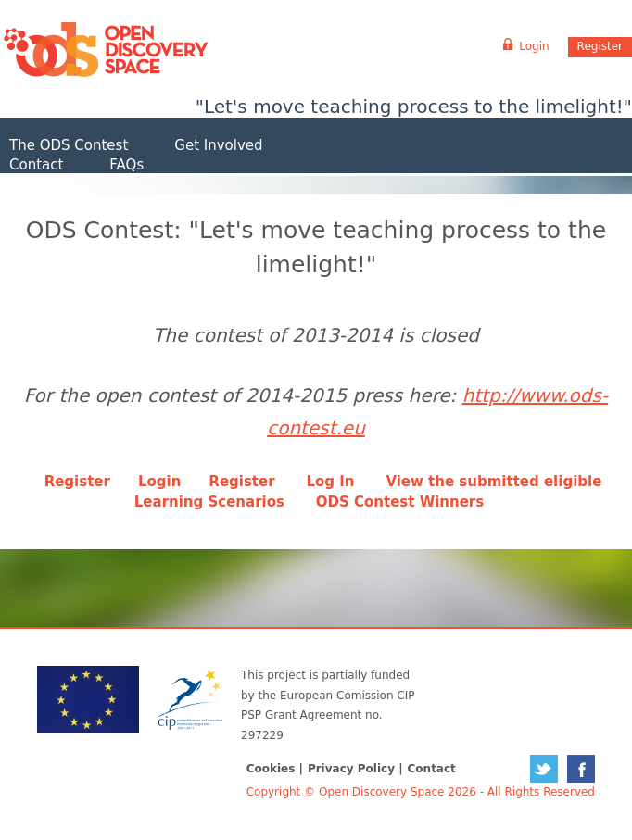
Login (159, 482)
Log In (330, 482)
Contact (36, 165)
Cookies (271, 769)
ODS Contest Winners (400, 502)
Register (600, 46)
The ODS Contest (69, 145)
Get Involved (218, 145)
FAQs (126, 165)
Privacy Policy (351, 769)
